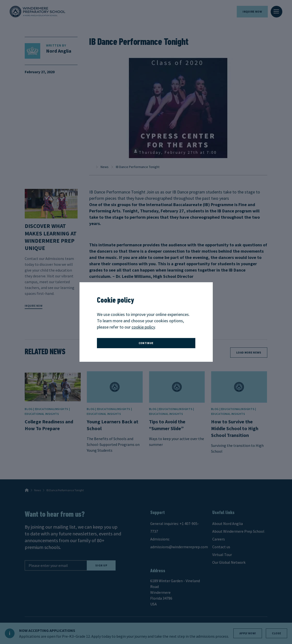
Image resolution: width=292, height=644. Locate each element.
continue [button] (146, 343)
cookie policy (143, 327)
